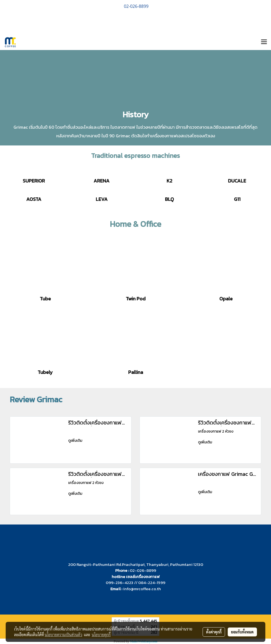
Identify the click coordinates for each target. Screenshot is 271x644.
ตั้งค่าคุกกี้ (214, 632)
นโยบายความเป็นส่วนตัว (63, 635)
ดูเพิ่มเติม (76, 441)
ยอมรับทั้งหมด (242, 632)
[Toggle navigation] (264, 42)
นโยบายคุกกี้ (101, 635)
